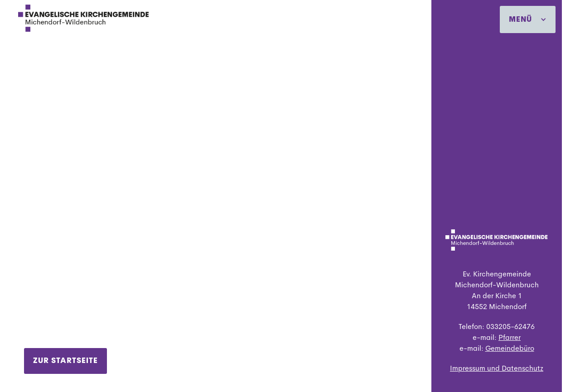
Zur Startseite (65, 361)
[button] (528, 19)
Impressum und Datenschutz (497, 368)
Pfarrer (510, 337)
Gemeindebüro (510, 348)
